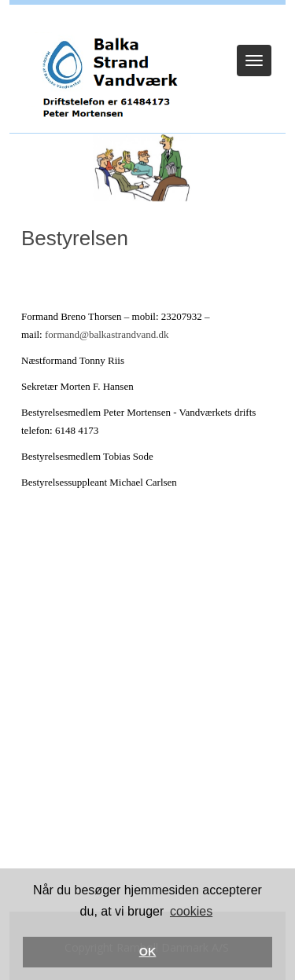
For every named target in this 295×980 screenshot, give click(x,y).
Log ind (147, 25)
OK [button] (148, 952)
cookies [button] (191, 911)
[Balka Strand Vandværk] (101, 73)
